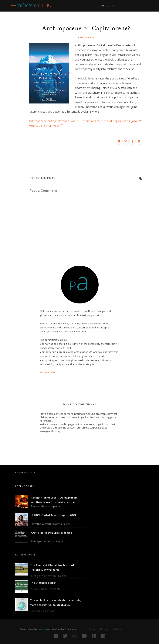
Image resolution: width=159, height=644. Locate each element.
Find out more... (49, 372)
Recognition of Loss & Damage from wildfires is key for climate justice (54, 500)
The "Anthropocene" (43, 583)
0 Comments (87, 37)
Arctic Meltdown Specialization (51, 533)
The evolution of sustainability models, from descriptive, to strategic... (55, 602)
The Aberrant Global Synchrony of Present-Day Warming (52, 567)
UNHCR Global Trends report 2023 (53, 515)
